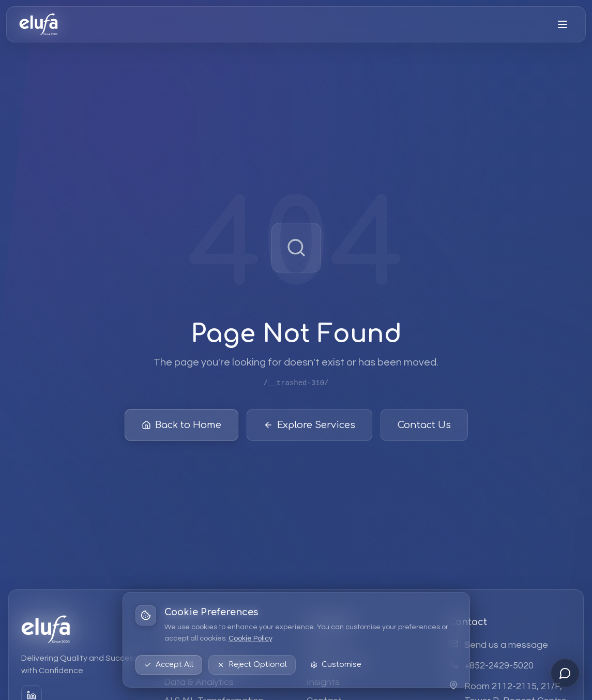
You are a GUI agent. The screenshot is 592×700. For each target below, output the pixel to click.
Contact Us (424, 427)
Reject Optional (252, 665)
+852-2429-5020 (499, 666)
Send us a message (506, 645)
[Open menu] (563, 24)
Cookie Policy (251, 638)
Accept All (169, 665)
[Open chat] (565, 673)
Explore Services (309, 427)
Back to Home (181, 427)
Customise (336, 665)
